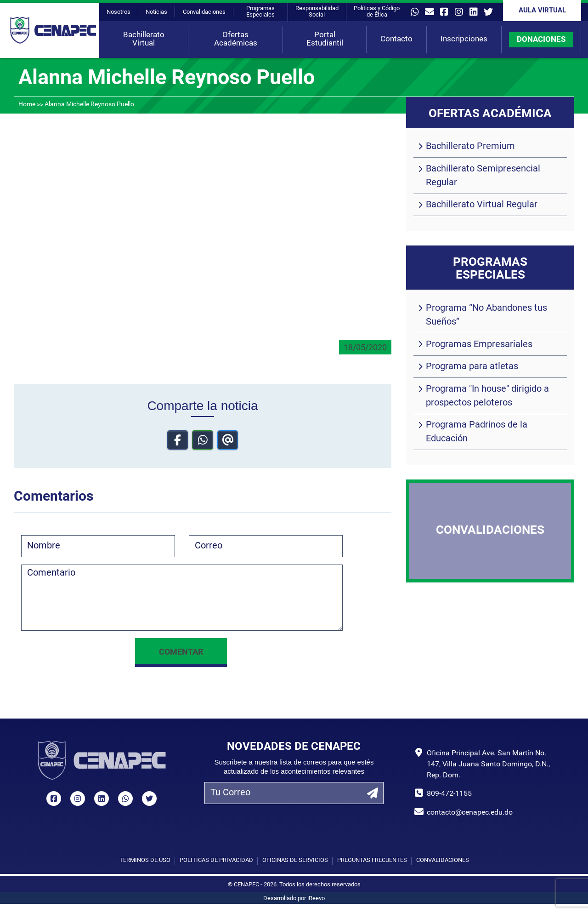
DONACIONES (541, 40)
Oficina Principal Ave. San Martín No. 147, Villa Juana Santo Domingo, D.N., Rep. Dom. (488, 765)
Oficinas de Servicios (295, 860)
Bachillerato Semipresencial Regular (483, 176)
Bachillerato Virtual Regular (482, 205)
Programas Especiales (260, 12)
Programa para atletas (472, 367)
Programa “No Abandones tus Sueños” (486, 315)
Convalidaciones (204, 12)
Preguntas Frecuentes (372, 860)
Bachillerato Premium (470, 147)
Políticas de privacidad (216, 860)
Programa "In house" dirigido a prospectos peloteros (487, 396)
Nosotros (119, 12)
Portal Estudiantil (325, 39)
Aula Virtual (542, 11)
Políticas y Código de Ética (377, 12)
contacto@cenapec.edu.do (470, 813)
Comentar (181, 653)
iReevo (316, 899)
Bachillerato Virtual (144, 39)
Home (27, 105)
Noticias (156, 12)
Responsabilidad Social (317, 12)
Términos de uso (145, 860)
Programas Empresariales (479, 345)
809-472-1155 (449, 794)
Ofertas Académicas (236, 39)
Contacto (396, 39)
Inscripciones (464, 39)
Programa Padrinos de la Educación (477, 432)
